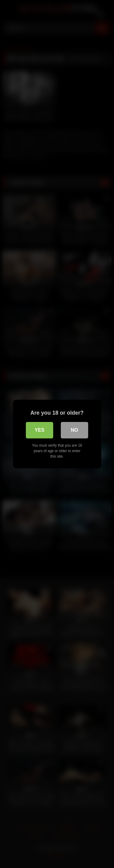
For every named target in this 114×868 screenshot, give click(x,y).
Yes (40, 430)
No (74, 430)
